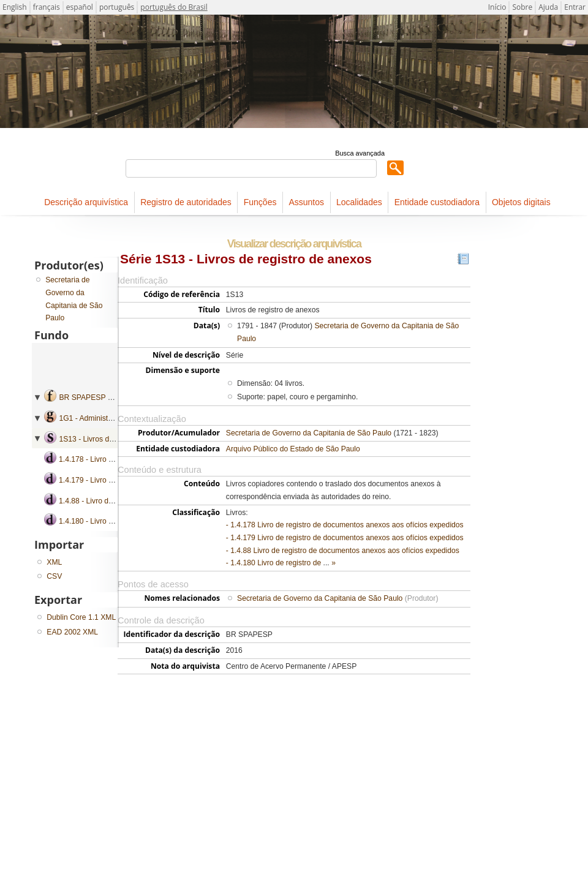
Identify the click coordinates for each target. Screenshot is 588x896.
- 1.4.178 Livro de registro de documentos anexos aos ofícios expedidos (345, 525)
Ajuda (548, 7)
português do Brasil (174, 7)
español (80, 7)
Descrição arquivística (86, 202)
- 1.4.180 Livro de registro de (275, 563)
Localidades (359, 202)
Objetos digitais (521, 202)
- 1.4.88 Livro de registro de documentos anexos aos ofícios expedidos (343, 551)
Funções (260, 202)
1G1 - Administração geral (102, 418)
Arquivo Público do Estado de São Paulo (293, 449)
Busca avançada (360, 153)
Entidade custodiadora (437, 202)
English (15, 7)
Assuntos (306, 202)
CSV (54, 576)
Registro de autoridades (186, 202)
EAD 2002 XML (72, 632)
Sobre (522, 7)
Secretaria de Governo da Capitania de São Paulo (309, 433)
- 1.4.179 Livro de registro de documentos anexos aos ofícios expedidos (345, 538)
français (47, 7)
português (117, 7)
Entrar (575, 7)
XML (54, 562)
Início (497, 7)
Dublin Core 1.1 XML (81, 617)
